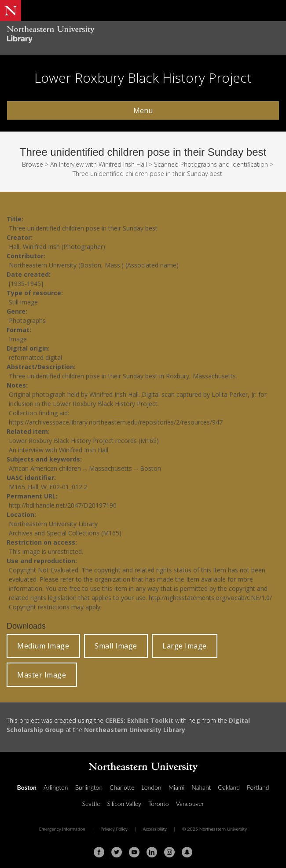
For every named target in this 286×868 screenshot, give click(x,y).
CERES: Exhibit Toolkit (139, 720)
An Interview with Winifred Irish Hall (99, 164)
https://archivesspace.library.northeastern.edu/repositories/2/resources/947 (116, 422)
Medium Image (43, 646)
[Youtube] (134, 852)
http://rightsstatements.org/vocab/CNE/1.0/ (210, 598)
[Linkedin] (152, 852)
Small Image (116, 646)
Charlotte (122, 787)
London (151, 787)
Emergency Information (62, 829)
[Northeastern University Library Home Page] (143, 35)
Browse (33, 164)
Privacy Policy (114, 829)
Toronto (159, 804)
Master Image (42, 675)
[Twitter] (117, 852)
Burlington (89, 787)
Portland (258, 787)
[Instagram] (169, 852)
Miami (176, 787)
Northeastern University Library (135, 730)
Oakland (229, 787)
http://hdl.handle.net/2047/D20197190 (63, 505)
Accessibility (155, 829)
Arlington (56, 787)
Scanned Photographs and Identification (211, 164)
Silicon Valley (124, 804)
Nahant (201, 787)
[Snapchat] (187, 852)
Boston (27, 787)
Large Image (185, 646)
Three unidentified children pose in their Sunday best (147, 174)
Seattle (91, 804)
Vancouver (190, 804)
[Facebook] (99, 852)
